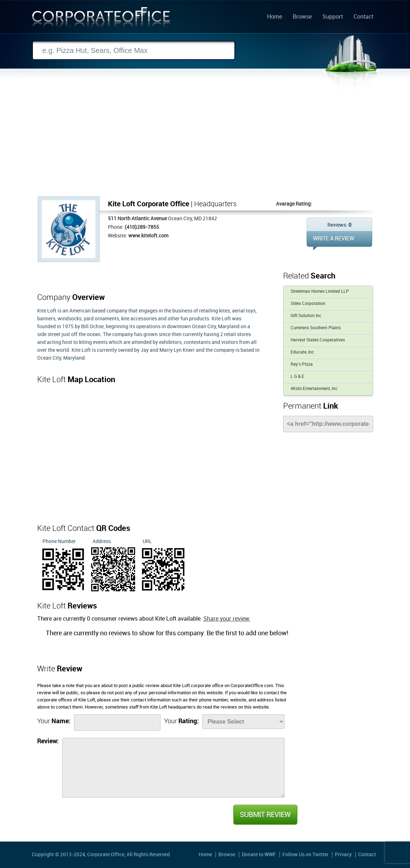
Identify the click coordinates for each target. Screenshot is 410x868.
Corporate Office (101, 19)
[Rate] (243, 722)
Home (275, 17)
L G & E (297, 377)
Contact (363, 17)
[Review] (173, 768)
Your (54, 721)
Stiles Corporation (308, 304)
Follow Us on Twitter (305, 855)
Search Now (275, 51)
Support (333, 17)
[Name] (117, 722)
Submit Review (265, 815)
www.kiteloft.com (148, 236)
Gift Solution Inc (306, 316)
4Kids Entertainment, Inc (314, 389)
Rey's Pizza (302, 364)
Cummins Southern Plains (316, 328)
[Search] (134, 51)
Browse (302, 17)
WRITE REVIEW (339, 241)
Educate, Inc (302, 352)
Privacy (343, 855)
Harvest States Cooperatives (318, 340)
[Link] (328, 424)
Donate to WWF (259, 855)
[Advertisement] (205, 143)
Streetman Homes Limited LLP (320, 292)
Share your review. (227, 619)
